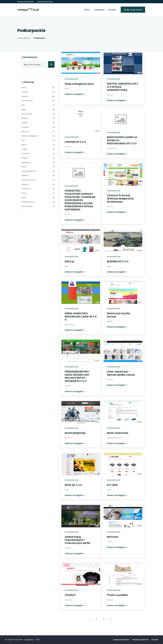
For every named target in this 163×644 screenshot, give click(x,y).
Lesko (38, 198)
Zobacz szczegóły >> (75, 94)
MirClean (113, 537)
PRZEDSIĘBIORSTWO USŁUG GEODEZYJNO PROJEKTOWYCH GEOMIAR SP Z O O (77, 376)
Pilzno (67, 89)
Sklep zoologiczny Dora (79, 84)
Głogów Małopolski (38, 171)
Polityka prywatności (25, 2)
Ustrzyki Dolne (112, 148)
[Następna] (111, 619)
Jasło (66, 490)
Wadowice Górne (38, 202)
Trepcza (110, 542)
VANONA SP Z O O (75, 142)
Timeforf (70, 595)
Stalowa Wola (38, 206)
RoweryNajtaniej (75, 433)
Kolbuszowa (38, 162)
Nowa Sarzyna (70, 325)
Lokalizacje (99, 10)
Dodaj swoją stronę (133, 10)
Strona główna (24, 38)
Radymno (38, 175)
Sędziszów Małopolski (115, 438)
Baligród (110, 321)
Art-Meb (112, 485)
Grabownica (38, 189)
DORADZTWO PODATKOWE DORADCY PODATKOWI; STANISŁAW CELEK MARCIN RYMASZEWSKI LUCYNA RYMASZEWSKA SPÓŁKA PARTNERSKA (80, 200)
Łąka (66, 266)
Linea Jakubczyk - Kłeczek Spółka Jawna (121, 373)
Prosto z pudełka (117, 595)
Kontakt (112, 10)
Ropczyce (68, 438)
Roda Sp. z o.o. (73, 485)
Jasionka (110, 95)
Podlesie (38, 158)
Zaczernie (38, 127)
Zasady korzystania (121, 640)
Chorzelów (68, 600)
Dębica (109, 490)
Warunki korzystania (45, 2)
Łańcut (38, 167)
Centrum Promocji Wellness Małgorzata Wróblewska (120, 199)
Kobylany (38, 184)
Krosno (38, 193)
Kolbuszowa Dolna (38, 180)
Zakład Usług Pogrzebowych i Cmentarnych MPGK (77, 540)
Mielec (109, 266)
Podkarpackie (39, 38)
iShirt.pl (69, 262)
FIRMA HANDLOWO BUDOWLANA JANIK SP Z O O (81, 317)
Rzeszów (68, 147)
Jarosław (68, 386)
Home (87, 10)
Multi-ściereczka (118, 433)
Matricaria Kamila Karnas (119, 315)
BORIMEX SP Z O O (118, 262)
